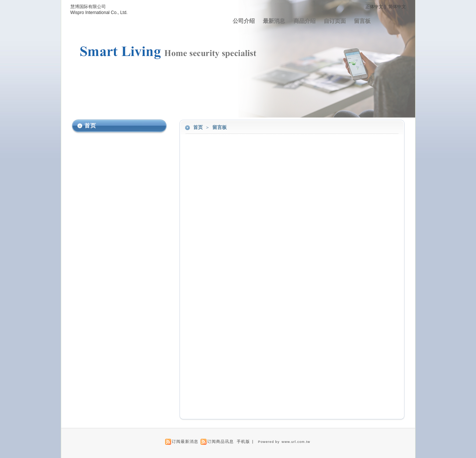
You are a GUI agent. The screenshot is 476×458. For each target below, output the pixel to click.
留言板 (362, 21)
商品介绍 (305, 21)
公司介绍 (244, 21)
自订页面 (335, 21)
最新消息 (274, 21)
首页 (198, 127)
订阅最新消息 (185, 441)
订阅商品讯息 (220, 441)
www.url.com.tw (296, 442)
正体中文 (374, 7)
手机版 (243, 441)
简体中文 (397, 7)
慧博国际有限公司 (88, 7)
